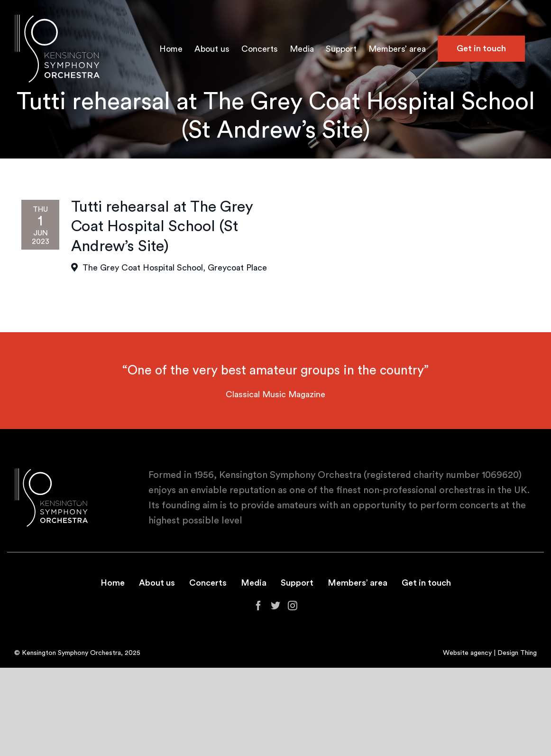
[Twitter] (275, 606)
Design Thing (517, 653)
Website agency (467, 653)
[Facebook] (258, 606)
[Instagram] (293, 606)
